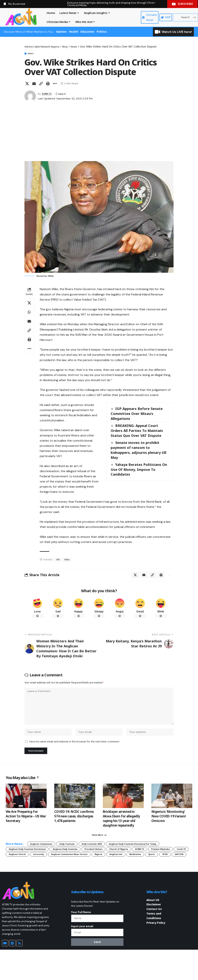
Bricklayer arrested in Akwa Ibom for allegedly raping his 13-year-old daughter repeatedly (121, 827)
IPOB (181, 874)
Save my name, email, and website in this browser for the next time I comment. (74, 749)
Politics (102, 32)
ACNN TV (48, 94)
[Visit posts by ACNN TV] (30, 97)
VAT (58, 561)
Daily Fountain (79, 854)
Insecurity (17, 874)
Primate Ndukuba (108, 867)
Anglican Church (161, 867)
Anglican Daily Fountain (153, 860)
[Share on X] (27, 84)
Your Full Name (81, 939)
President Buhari (21, 867)
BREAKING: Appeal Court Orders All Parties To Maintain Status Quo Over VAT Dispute (137, 431)
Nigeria (95, 874)
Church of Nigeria (54, 867)
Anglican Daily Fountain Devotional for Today (41, 860)
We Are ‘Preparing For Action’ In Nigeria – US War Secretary (26, 824)
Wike (67, 561)
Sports (164, 874)
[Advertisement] (99, 133)
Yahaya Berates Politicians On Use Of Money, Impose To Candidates (139, 470)
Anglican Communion (46, 854)
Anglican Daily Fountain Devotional (105, 860)
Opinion (61, 32)
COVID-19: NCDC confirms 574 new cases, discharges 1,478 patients (74, 824)
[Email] (34, 84)
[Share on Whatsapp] (29, 313)
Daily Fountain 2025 (111, 854)
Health (74, 32)
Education (87, 32)
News (33, 54)
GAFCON (15, 880)
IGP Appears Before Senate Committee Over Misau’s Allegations (137, 414)
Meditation (143, 874)
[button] (41, 84)
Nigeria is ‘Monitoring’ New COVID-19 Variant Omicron (169, 824)
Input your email (82, 955)
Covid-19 (135, 867)
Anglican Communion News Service (57, 874)
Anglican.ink (118, 874)
